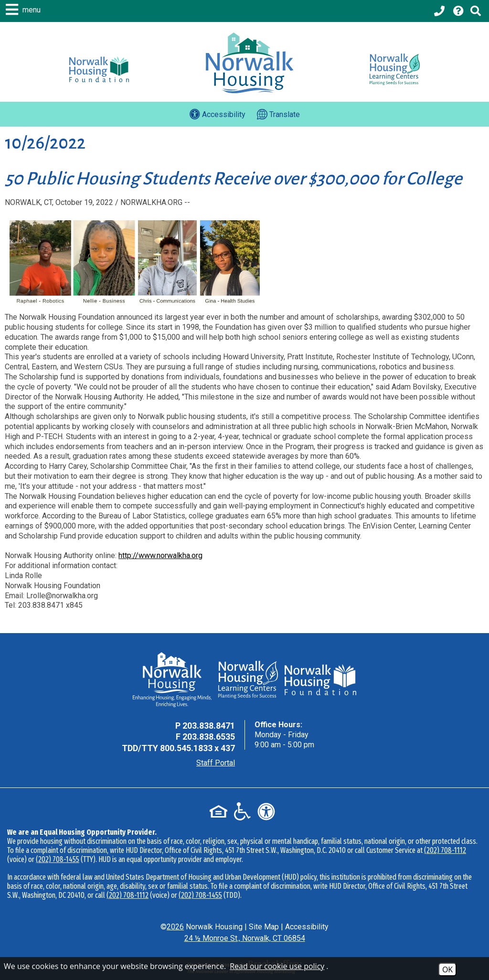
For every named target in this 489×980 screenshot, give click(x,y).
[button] (24, 10)
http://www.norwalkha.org (160, 555)
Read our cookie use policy (277, 966)
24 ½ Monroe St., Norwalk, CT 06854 (245, 938)
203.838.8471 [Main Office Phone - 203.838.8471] (209, 726)
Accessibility (307, 927)
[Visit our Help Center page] (458, 11)
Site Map (264, 927)
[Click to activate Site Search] (476, 11)
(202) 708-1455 (58, 859)
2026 (175, 927)
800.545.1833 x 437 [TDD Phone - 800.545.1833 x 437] (197, 748)
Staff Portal (216, 763)
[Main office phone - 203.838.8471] (440, 11)
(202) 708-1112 (445, 850)
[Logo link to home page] (250, 63)
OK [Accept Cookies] (447, 969)
